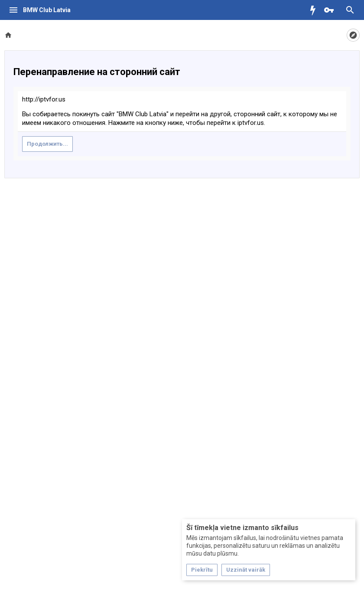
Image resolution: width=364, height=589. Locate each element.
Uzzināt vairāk (246, 570)
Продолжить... (47, 144)
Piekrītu (202, 570)
